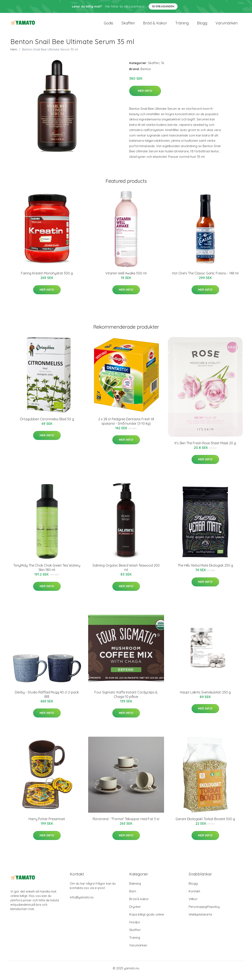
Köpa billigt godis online (147, 919)
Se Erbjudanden (163, 6)
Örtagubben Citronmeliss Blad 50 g (47, 424)
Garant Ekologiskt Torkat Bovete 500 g (205, 823)
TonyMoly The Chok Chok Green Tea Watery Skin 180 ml (47, 572)
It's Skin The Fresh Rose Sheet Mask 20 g (205, 448)
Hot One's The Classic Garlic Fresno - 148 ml (205, 278)
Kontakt (194, 896)
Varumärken (227, 25)
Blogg (202, 25)
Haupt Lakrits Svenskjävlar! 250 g (205, 697)
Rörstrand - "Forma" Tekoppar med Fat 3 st (126, 823)
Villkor (193, 904)
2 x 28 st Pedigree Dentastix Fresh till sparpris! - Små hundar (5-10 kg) (126, 426)
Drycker (135, 911)
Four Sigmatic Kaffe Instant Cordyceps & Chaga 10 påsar (126, 699)
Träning (182, 25)
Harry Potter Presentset (47, 823)
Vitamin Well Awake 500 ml (126, 278)
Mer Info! (145, 95)
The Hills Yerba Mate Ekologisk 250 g (205, 570)
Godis (108, 25)
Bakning (135, 888)
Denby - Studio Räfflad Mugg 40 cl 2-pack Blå (47, 699)
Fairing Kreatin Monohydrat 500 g (47, 278)
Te (163, 68)
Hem (14, 54)
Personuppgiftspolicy (204, 911)
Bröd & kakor (155, 25)
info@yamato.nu (82, 902)
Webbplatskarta (200, 919)
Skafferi (128, 25)
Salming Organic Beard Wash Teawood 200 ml (126, 572)
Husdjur (135, 927)
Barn (133, 896)
